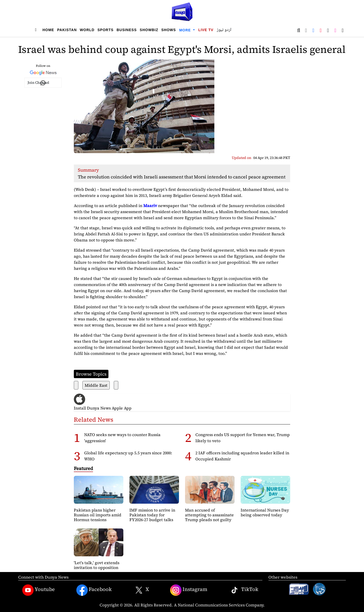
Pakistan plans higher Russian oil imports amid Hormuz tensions (98, 515)
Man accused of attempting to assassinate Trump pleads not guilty (209, 515)
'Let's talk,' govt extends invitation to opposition (97, 565)
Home (48, 30)
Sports (106, 30)
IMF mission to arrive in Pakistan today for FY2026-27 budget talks (152, 515)
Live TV (206, 30)
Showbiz (149, 30)
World (87, 30)
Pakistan (67, 30)
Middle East (96, 385)
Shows (169, 30)
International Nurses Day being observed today (265, 512)
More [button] (186, 30)
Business (127, 30)
